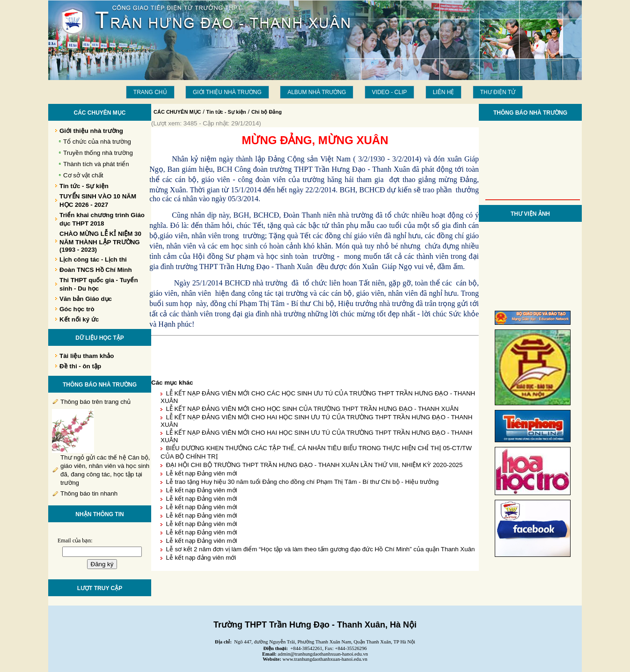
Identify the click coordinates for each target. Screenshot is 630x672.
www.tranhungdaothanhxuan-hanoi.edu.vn (325, 659)
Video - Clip (390, 92)
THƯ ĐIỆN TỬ (498, 92)
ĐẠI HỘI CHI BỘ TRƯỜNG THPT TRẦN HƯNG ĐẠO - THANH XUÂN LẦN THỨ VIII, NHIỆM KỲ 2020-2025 (314, 465)
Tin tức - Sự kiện (226, 112)
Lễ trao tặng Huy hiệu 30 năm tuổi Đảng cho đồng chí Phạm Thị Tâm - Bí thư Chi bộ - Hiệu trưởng (302, 482)
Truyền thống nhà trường (98, 153)
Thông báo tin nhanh (89, 493)
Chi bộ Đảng (267, 112)
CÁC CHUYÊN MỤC (177, 112)
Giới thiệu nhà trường (227, 92)
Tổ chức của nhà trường (97, 142)
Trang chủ (150, 92)
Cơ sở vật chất (83, 175)
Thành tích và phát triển (96, 164)
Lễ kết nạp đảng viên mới (201, 558)
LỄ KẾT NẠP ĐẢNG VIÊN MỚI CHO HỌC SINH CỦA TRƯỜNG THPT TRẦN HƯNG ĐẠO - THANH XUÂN (312, 409)
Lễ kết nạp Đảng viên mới (201, 473)
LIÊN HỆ (444, 92)
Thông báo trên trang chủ (95, 402)
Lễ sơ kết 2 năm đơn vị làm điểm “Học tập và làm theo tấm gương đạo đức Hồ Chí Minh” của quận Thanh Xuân (320, 549)
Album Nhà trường (317, 92)
